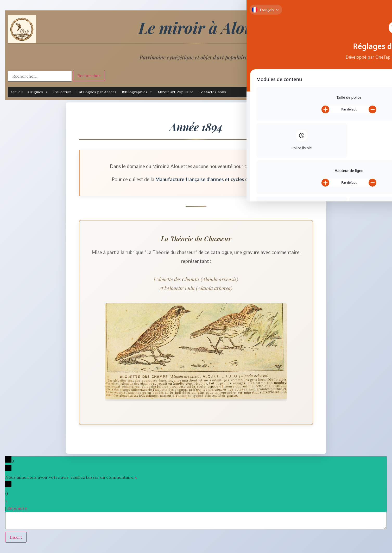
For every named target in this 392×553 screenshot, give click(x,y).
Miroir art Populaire (176, 92)
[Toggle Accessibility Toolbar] (381, 11)
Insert (16, 537)
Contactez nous (212, 92)
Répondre (17, 508)
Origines (38, 92)
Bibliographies (137, 92)
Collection (62, 92)
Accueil (17, 92)
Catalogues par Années (97, 92)
